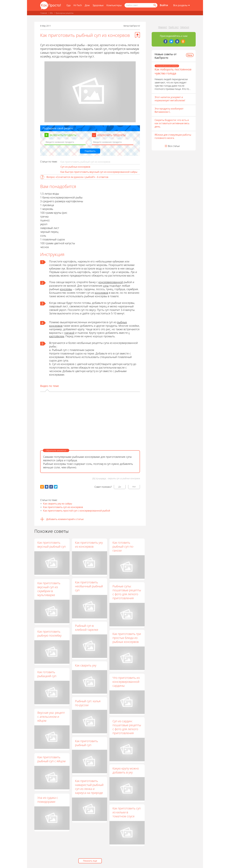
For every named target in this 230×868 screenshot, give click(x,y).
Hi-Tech (78, 5)
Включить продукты (63, 135)
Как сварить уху (86, 668)
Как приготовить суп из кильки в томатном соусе (127, 818)
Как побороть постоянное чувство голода (173, 71)
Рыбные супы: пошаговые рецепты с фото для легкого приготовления (127, 593)
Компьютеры (114, 5)
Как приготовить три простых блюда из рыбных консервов (127, 640)
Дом (87, 5)
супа (106, 286)
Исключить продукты (111, 135)
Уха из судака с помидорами (48, 800)
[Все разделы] (182, 5)
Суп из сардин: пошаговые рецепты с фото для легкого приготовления (127, 730)
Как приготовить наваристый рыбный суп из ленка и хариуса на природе (89, 792)
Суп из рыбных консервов (75, 167)
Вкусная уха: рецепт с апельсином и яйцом (51, 717)
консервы (66, 289)
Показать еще (90, 861)
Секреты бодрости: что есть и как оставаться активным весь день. (172, 123)
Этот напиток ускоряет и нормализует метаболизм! (170, 99)
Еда (69, 5)
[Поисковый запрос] (141, 5)
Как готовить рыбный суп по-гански (123, 546)
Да (120, 487)
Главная (44, 13)
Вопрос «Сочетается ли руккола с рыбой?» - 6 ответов (77, 177)
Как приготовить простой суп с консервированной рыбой (77, 511)
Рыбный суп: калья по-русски (88, 707)
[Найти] (155, 5)
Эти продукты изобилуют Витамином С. (169, 110)
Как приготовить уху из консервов (89, 545)
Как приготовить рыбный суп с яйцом (51, 759)
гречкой (69, 333)
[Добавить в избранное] (137, 35)
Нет (134, 487)
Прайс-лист (174, 27)
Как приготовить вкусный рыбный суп (52, 545)
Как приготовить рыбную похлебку (49, 633)
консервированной (111, 282)
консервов (101, 293)
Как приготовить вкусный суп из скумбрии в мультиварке (49, 589)
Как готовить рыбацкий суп (47, 674)
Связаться (185, 27)
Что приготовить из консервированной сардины (126, 684)
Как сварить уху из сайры (58, 504)
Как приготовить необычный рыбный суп (89, 587)
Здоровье (98, 5)
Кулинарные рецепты (65, 13)
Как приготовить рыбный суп (86, 747)
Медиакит (163, 27)
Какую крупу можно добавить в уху (126, 775)
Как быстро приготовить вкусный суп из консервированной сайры (99, 172)
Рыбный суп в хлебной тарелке (87, 630)
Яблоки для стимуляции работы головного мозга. (173, 136)
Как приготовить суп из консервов (63, 507)
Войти (164, 5)
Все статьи (174, 146)
